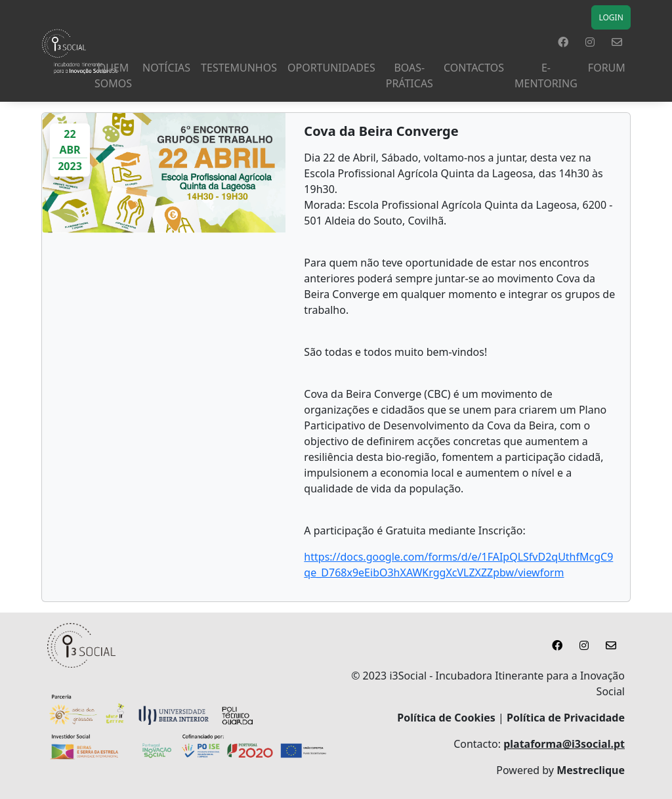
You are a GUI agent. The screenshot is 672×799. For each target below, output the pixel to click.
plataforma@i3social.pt (564, 744)
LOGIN (611, 17)
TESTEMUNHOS (239, 68)
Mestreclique (591, 770)
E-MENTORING (546, 76)
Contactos (474, 68)
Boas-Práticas (409, 76)
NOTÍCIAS (166, 68)
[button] (563, 42)
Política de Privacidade (566, 718)
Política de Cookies (446, 718)
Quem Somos (113, 76)
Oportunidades (331, 68)
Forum (607, 68)
